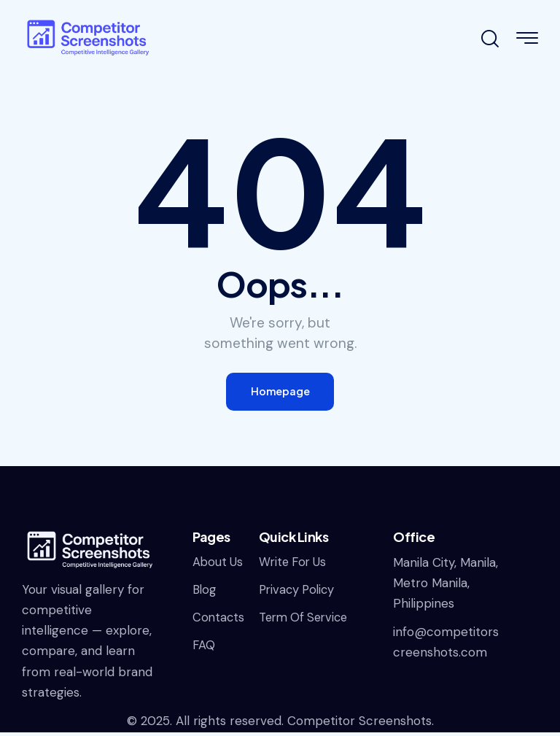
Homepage (280, 394)
